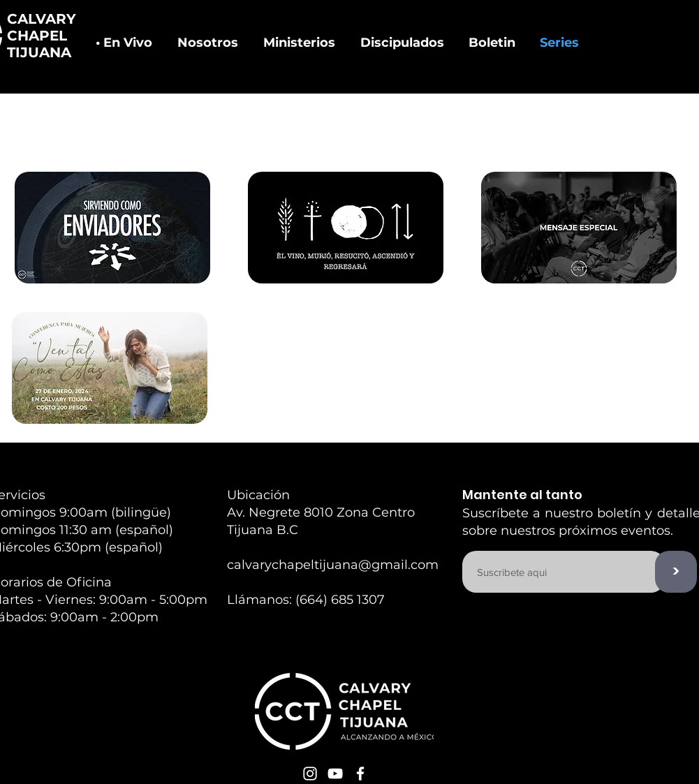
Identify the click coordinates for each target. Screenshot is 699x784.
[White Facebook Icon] (360, 774)
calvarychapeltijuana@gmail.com (333, 565)
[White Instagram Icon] (310, 774)
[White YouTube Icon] (335, 774)
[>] (676, 572)
